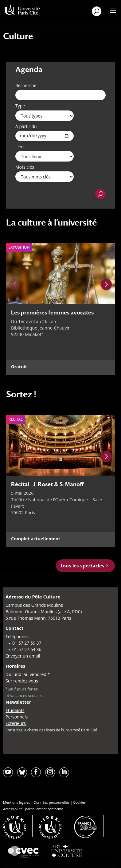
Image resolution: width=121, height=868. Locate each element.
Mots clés (25, 167)
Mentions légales (17, 802)
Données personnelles (52, 802)
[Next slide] (106, 285)
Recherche (26, 85)
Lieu (20, 147)
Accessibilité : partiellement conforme (33, 809)
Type (20, 106)
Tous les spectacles (82, 566)
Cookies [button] (79, 802)
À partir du (26, 126)
